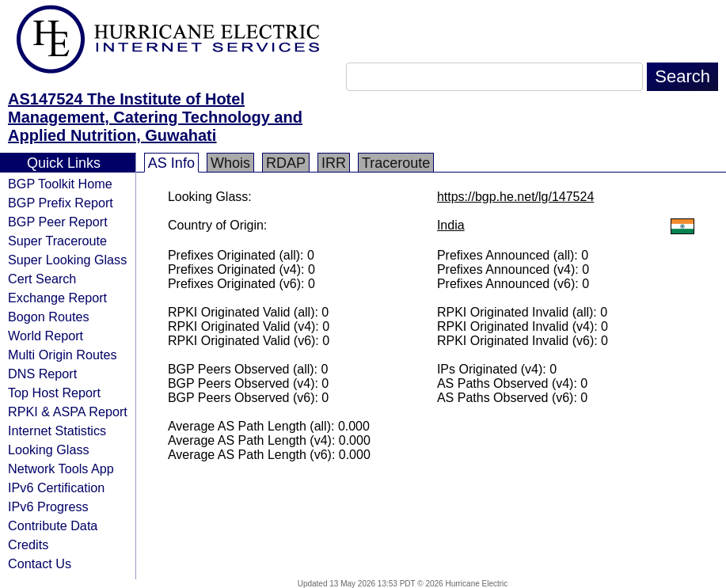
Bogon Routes (49, 317)
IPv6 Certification (56, 487)
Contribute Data (53, 525)
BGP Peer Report (58, 222)
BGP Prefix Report (61, 203)
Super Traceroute (57, 241)
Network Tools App (61, 469)
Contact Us (40, 563)
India (451, 225)
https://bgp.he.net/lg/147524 (515, 197)
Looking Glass (49, 450)
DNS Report (42, 374)
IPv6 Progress (48, 506)
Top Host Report (54, 393)
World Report (46, 336)
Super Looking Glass (67, 260)
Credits (28, 544)
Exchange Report (57, 298)
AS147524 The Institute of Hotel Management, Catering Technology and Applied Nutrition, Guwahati (155, 117)
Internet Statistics (57, 431)
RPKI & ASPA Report (68, 412)
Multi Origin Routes (63, 355)
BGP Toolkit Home (60, 184)
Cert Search (42, 279)
